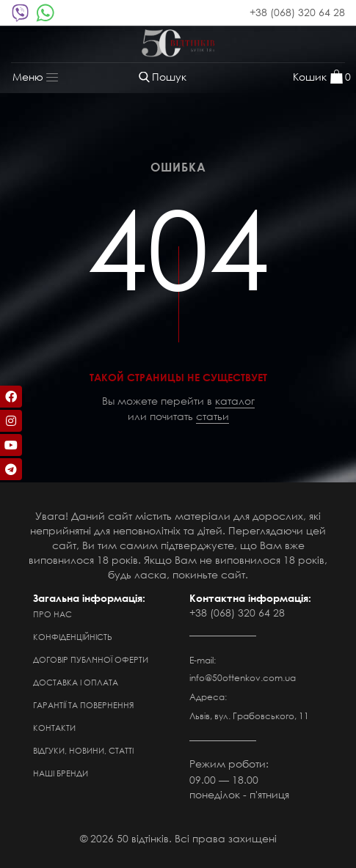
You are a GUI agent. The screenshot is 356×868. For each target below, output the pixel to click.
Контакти (54, 728)
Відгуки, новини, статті (83, 751)
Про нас (52, 614)
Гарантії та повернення (83, 705)
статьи (212, 416)
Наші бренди (61, 773)
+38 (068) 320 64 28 (297, 12)
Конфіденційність (73, 637)
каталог (235, 401)
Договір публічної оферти (91, 660)
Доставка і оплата (76, 683)
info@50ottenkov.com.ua (243, 678)
